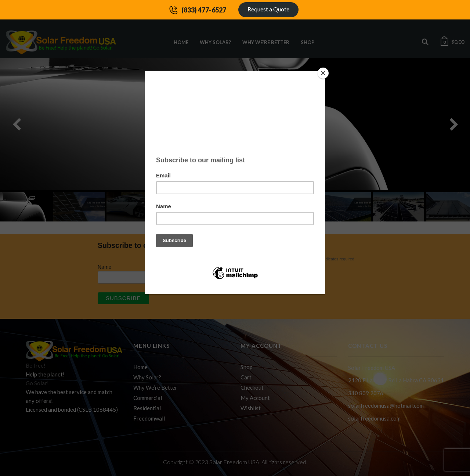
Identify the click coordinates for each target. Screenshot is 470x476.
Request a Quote (268, 9)
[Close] (323, 73)
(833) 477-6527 (204, 10)
